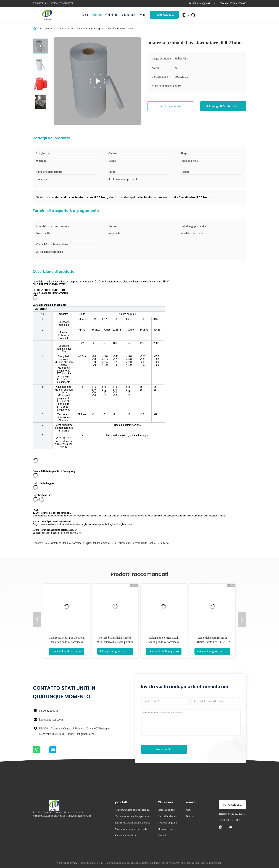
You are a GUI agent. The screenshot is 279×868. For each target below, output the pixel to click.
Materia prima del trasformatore (72, 29)
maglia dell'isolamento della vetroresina (106, 543)
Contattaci (129, 15)
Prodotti (97, 15)
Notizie (190, 816)
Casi (189, 810)
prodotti (49, 29)
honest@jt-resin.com (51, 720)
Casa (85, 15)
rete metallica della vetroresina (63, 543)
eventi (143, 15)
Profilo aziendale (166, 810)
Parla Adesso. (164, 15)
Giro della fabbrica (167, 816)
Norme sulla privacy (67, 863)
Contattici (163, 835)
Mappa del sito (165, 829)
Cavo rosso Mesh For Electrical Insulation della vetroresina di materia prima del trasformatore (66, 642)
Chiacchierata (173, 106)
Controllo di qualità (168, 823)
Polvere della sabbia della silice (151, 543)
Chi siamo (112, 15)
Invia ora (164, 749)
